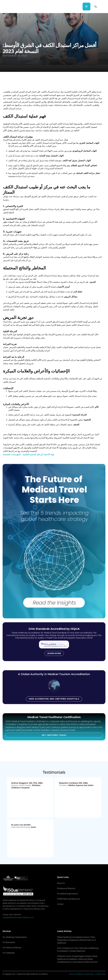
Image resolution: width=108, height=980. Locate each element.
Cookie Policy (101, 974)
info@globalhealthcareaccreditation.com (18, 917)
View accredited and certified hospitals (54, 699)
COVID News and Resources (69, 899)
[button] (86, 7)
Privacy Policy (90, 974)
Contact (60, 904)
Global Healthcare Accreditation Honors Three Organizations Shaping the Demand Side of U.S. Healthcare (77, 940)
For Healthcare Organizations (15, 937)
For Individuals (9, 953)
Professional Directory (66, 888)
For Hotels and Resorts (12, 948)
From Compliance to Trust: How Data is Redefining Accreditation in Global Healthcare (78, 949)
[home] (13, 7)
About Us (61, 883)
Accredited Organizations (68, 894)
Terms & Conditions (76, 974)
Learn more (54, 653)
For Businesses (9, 942)
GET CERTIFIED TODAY (54, 735)
